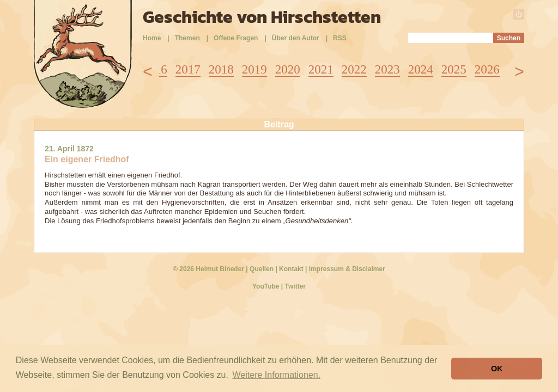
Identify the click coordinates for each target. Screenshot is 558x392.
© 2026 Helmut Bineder (208, 269)
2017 (188, 69)
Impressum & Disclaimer (347, 269)
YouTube (266, 286)
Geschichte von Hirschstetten (262, 17)
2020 (288, 69)
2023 (387, 69)
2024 (421, 69)
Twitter (295, 286)
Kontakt (291, 269)
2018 (221, 69)
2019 (254, 69)
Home (152, 38)
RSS (340, 38)
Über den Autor (296, 38)
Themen (187, 38)
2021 (321, 69)
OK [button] (497, 369)
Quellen (262, 269)
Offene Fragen (236, 38)
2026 (487, 69)
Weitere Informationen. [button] (277, 375)
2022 (354, 69)
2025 (454, 69)
